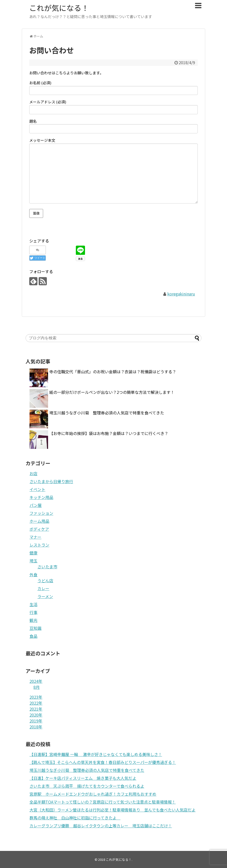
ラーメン (45, 596)
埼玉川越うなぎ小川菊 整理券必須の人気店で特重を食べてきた (107, 413)
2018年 (36, 727)
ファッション (41, 513)
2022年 (36, 703)
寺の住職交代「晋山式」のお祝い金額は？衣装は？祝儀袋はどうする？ (113, 372)
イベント (37, 489)
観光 (33, 620)
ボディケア (39, 529)
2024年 (36, 681)
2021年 (36, 709)
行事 (33, 612)
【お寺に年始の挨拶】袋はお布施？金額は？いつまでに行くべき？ (109, 433)
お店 (33, 473)
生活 (33, 604)
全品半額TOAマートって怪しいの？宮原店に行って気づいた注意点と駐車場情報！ (103, 802)
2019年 (36, 721)
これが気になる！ (59, 8)
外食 (33, 575)
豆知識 (35, 628)
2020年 (36, 715)
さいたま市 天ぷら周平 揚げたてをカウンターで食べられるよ (87, 786)
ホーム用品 (39, 521)
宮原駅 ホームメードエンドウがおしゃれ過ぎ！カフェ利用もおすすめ (93, 794)
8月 (37, 687)
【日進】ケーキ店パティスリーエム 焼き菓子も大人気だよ (83, 778)
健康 (33, 553)
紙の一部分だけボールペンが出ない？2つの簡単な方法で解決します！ (112, 392)
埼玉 (33, 561)
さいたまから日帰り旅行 (51, 481)
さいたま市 (47, 567)
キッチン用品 (41, 497)
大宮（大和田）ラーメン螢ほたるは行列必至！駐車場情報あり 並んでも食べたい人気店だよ (113, 810)
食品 (33, 636)
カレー (43, 588)
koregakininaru (181, 294)
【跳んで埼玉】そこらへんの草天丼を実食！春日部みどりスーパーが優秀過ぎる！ (103, 762)
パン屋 (36, 505)
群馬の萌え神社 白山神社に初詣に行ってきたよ (75, 818)
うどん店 (45, 580)
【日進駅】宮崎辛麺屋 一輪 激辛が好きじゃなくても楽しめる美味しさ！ (96, 754)
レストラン (39, 545)
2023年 (36, 697)
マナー (35, 537)
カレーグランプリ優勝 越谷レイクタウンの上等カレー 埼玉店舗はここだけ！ (101, 826)
